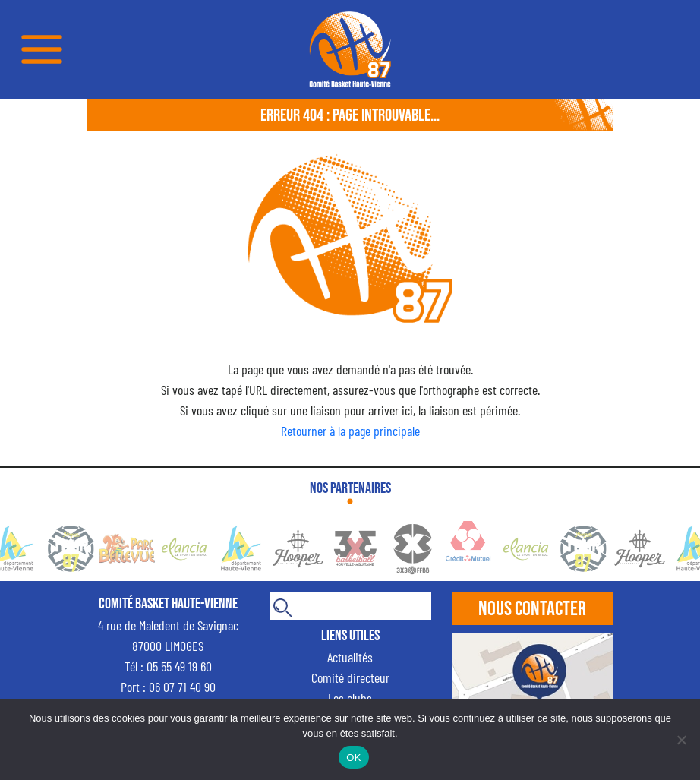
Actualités (350, 657)
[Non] (681, 740)
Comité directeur (350, 677)
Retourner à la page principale (350, 431)
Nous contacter (532, 609)
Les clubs (350, 698)
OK (353, 758)
